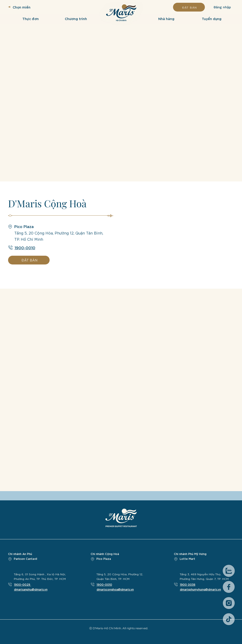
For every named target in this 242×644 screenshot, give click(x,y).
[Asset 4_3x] (229, 571)
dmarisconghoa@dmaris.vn (115, 589)
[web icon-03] (229, 603)
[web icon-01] (229, 587)
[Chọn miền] (29, 7)
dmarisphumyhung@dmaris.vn (200, 589)
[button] (31, 19)
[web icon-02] (229, 619)
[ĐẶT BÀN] (189, 7)
